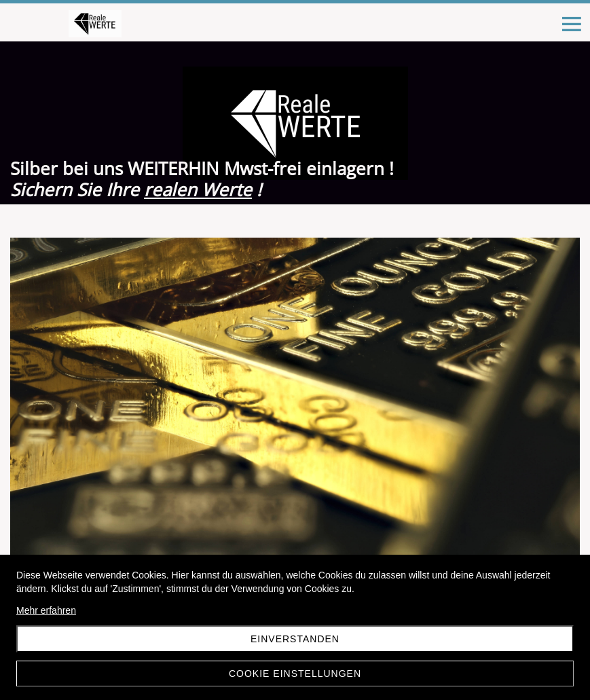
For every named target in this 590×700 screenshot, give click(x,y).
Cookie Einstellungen (295, 674)
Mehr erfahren (46, 610)
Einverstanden (295, 639)
